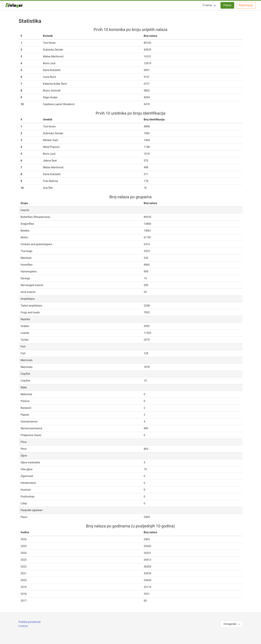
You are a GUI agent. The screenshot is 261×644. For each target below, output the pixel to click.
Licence (23, 626)
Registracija (246, 5)
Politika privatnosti (30, 622)
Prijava (227, 5)
